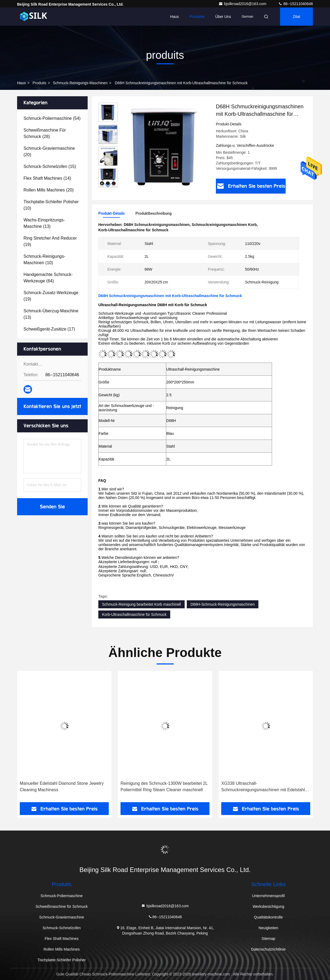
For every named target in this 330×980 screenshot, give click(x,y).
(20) (49, 151)
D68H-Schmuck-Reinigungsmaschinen (223, 604)
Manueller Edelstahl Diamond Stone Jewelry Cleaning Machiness (62, 787)
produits (39, 83)
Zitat (296, 17)
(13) (44, 223)
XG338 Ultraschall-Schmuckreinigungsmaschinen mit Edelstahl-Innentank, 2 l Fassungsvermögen (264, 787)
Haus (175, 17)
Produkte (197, 17)
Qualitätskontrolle (268, 917)
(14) (47, 178)
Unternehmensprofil (268, 896)
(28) (45, 133)
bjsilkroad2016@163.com (243, 4)
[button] (108, 185)
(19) (50, 241)
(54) (52, 118)
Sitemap (268, 939)
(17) (49, 329)
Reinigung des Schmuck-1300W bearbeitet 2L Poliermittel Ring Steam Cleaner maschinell (164, 787)
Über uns (223, 17)
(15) (50, 166)
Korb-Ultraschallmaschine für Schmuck (134, 614)
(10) (51, 205)
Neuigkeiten (268, 928)
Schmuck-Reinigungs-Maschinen (80, 83)
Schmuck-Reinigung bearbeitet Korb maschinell (141, 604)
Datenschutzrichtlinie (268, 949)
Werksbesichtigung (268, 906)
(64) (48, 278)
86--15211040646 (296, 4)
